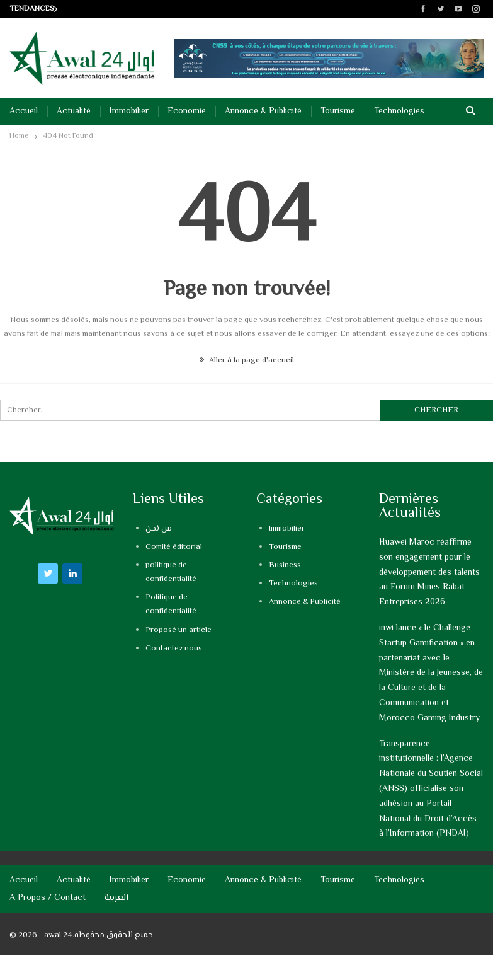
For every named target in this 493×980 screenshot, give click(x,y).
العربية (116, 898)
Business (285, 565)
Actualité (74, 112)
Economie (187, 112)
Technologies (399, 112)
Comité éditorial (174, 547)
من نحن (159, 529)
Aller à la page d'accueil (247, 360)
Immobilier (129, 112)
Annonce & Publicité (263, 112)
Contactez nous (174, 649)
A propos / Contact (48, 898)
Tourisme (338, 112)
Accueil (24, 112)
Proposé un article (178, 630)
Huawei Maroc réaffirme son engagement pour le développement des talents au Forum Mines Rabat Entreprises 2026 (429, 573)
